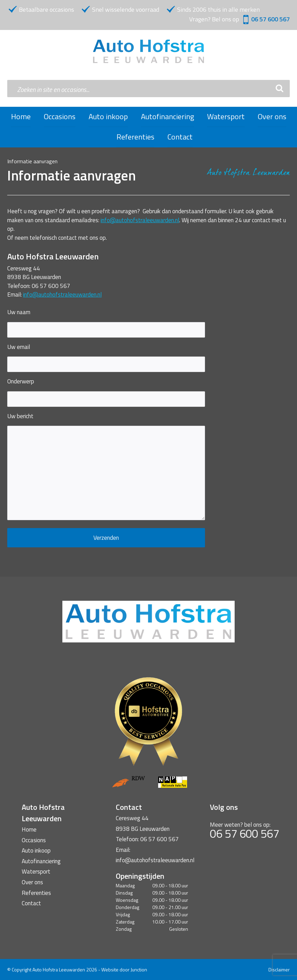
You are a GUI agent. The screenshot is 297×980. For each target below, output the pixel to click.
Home (21, 116)
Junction (139, 969)
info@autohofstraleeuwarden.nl (140, 220)
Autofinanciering (167, 116)
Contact (180, 137)
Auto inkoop (108, 116)
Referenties (135, 137)
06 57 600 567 (270, 19)
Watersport (226, 116)
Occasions (60, 116)
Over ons (272, 116)
